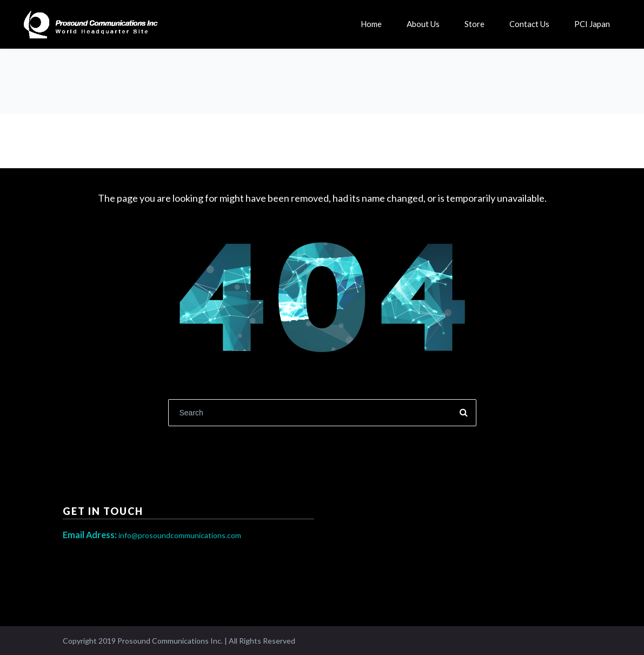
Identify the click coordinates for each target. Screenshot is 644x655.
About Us (423, 24)
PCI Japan (592, 24)
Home (371, 24)
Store (474, 24)
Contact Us (529, 24)
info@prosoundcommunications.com (152, 535)
